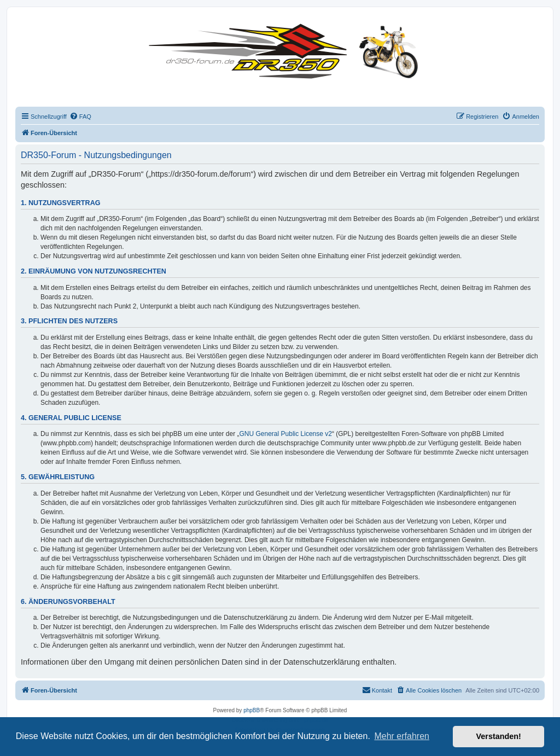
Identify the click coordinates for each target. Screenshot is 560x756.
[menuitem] (80, 117)
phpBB (252, 710)
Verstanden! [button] (499, 736)
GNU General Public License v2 (286, 434)
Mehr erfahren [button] (402, 736)
